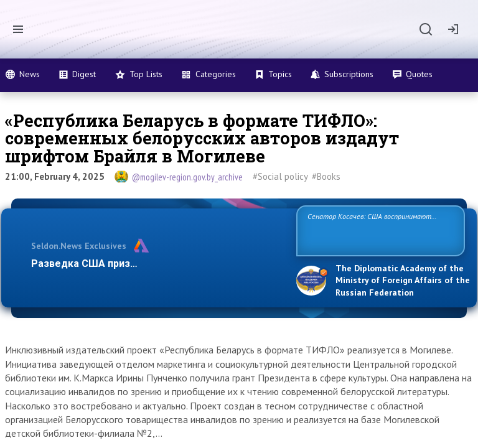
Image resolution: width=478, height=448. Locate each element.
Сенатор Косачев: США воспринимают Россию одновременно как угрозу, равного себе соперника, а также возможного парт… (379, 230)
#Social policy (280, 176)
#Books (326, 176)
